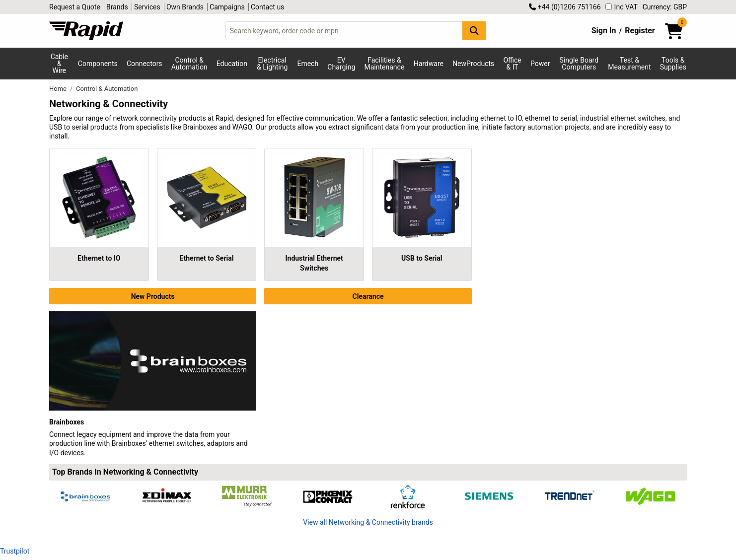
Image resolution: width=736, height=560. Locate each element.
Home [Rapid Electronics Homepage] (59, 89)
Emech (308, 64)
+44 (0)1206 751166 (565, 7)
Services (147, 7)
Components (98, 64)
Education (232, 64)
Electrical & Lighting (272, 64)
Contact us (267, 7)
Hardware (429, 64)
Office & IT (512, 64)
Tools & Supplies (673, 64)
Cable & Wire (59, 64)
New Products (153, 296)
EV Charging (341, 64)
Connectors (145, 64)
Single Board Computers (579, 64)
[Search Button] (474, 31)
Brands (117, 7)
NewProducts (473, 64)
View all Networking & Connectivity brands (368, 522)
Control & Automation (189, 64)
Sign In (604, 31)
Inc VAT (622, 7)
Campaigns (227, 7)
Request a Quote (75, 7)
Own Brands (185, 7)
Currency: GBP (665, 7)
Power (540, 64)
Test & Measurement (629, 64)
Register (640, 31)
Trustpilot (15, 551)
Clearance (368, 296)
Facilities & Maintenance (385, 64)
